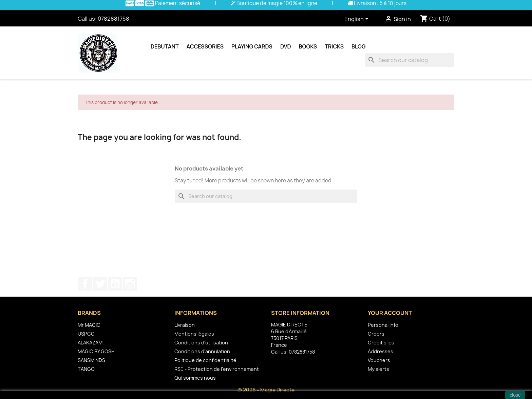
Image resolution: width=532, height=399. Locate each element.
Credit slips (381, 343)
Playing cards (252, 46)
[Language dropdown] (358, 19)
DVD (286, 46)
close (515, 395)
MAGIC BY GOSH (96, 351)
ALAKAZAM (90, 343)
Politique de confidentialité (205, 360)
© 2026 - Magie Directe (266, 390)
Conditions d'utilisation (201, 343)
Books (308, 46)
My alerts (378, 369)
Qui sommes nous (195, 378)
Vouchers (379, 360)
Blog (359, 46)
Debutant (165, 46)
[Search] (410, 60)
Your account (390, 313)
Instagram (130, 284)
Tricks (334, 46)
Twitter (100, 284)
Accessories (205, 46)
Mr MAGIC (89, 325)
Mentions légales (194, 334)
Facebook (85, 284)
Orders (376, 334)
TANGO (86, 369)
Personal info (383, 325)
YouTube (115, 284)
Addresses (381, 351)
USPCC (86, 334)
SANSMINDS (91, 360)
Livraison (185, 325)
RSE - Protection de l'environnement (217, 369)
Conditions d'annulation (202, 351)
